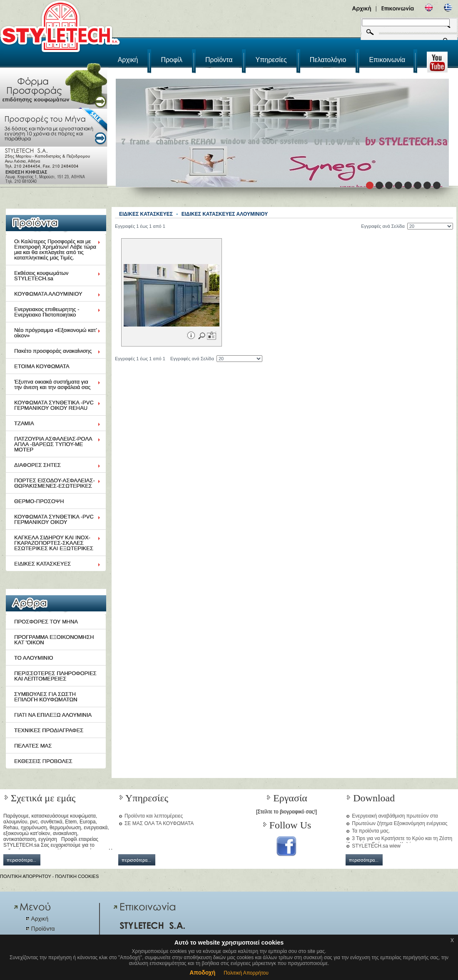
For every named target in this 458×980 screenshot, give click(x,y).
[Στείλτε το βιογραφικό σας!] (286, 812)
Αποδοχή (202, 973)
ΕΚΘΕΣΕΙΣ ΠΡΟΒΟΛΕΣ (43, 761)
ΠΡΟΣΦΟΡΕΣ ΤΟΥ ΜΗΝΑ (46, 622)
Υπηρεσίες (271, 60)
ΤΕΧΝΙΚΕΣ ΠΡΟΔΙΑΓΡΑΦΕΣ (49, 730)
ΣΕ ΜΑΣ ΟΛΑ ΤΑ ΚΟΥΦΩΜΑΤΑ (159, 823)
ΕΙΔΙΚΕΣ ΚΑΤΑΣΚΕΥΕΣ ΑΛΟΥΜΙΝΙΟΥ (225, 214)
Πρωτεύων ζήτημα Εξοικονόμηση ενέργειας (400, 823)
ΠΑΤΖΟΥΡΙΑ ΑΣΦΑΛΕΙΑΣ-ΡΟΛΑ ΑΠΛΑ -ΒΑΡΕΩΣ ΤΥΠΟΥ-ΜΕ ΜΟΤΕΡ (53, 444)
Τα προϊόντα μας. (371, 831)
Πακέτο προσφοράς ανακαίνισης (53, 351)
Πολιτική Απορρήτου (246, 973)
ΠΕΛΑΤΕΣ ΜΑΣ (33, 746)
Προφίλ (171, 60)
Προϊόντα (219, 60)
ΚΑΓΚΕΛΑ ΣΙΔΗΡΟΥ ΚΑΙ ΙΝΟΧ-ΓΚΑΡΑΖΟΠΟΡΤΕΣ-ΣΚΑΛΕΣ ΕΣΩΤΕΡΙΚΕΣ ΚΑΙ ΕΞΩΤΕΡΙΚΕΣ (54, 543)
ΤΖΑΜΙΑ (24, 423)
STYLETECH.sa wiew (376, 846)
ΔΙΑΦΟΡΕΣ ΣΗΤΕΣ (37, 465)
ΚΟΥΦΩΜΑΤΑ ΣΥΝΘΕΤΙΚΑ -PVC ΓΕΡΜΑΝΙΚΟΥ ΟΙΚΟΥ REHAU (54, 405)
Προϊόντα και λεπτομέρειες (154, 816)
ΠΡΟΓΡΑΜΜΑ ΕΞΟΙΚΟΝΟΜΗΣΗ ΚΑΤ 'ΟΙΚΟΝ (54, 640)
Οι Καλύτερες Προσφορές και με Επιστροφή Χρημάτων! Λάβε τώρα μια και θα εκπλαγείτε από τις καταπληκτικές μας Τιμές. (55, 249)
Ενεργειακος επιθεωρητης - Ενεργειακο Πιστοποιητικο (47, 312)
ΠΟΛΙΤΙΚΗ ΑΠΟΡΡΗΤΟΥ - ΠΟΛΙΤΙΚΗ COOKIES (49, 876)
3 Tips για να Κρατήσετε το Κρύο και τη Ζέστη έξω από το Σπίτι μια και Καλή (399, 841)
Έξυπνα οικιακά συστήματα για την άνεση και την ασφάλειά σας (52, 384)
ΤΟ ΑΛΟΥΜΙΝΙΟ (34, 658)
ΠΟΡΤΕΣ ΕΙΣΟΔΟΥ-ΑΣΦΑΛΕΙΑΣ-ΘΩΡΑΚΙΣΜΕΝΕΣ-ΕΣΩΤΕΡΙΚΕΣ (55, 483)
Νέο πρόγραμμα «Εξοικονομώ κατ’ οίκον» (56, 333)
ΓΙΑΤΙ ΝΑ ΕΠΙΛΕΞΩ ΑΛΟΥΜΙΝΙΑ (53, 715)
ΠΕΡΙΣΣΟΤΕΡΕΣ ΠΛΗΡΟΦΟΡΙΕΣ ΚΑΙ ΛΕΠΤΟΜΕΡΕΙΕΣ (55, 676)
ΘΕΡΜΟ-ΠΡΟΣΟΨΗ (39, 501)
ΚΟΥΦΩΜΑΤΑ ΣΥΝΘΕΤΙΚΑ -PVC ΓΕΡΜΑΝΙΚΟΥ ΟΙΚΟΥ (54, 519)
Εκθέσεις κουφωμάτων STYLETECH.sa (41, 276)
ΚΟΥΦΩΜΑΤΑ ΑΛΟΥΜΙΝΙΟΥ (48, 294)
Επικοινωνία (387, 60)
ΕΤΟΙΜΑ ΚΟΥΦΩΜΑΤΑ (42, 366)
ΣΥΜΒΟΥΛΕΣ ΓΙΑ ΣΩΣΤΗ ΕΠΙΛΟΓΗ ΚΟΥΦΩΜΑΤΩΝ (46, 697)
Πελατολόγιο (328, 60)
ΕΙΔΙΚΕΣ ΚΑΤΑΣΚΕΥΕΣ (42, 564)
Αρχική (128, 60)
